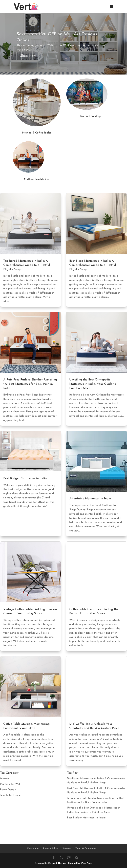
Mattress (5, 779)
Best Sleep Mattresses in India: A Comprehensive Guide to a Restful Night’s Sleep (93, 265)
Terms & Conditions (86, 849)
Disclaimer (33, 849)
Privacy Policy (50, 849)
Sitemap (67, 849)
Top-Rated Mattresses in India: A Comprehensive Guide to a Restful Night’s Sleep (27, 265)
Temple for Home (10, 795)
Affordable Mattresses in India (90, 499)
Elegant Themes (57, 863)
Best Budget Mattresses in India (25, 478)
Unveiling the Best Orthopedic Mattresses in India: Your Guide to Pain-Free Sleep (93, 384)
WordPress (86, 863)
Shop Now (28, 61)
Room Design (8, 790)
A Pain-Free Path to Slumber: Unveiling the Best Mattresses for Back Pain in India (30, 384)
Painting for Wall (10, 784)
